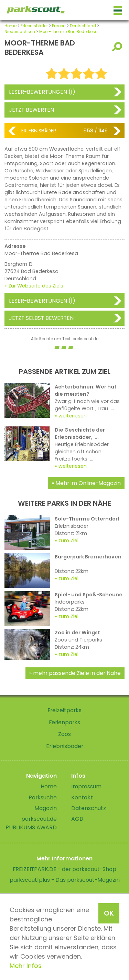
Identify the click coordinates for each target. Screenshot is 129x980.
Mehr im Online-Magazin (88, 483)
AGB (77, 819)
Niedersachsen (20, 32)
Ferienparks (64, 722)
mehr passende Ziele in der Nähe (77, 673)
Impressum (86, 786)
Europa (59, 26)
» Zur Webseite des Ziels (34, 286)
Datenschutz (89, 808)
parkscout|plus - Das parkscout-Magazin (65, 880)
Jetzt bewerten (31, 110)
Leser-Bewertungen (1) (42, 92)
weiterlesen (73, 416)
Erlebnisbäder (34, 26)
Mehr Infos (26, 966)
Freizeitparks (64, 710)
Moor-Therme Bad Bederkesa (68, 32)
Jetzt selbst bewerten (41, 318)
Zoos (64, 734)
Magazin (46, 808)
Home (10, 26)
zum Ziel (68, 540)
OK (109, 913)
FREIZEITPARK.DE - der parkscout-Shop (64, 869)
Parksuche (43, 797)
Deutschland (83, 26)
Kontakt (82, 797)
